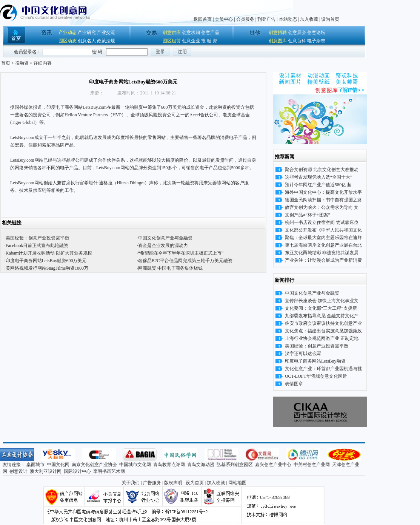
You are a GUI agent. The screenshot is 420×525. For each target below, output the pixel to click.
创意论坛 (316, 32)
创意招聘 (278, 32)
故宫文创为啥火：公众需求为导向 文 (322, 207)
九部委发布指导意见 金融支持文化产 (322, 316)
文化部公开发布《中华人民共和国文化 (323, 230)
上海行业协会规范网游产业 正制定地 (322, 338)
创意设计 (18, 471)
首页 (6, 63)
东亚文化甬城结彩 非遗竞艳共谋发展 (322, 253)
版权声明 (173, 483)
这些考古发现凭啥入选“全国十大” (319, 177)
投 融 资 (209, 41)
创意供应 (172, 32)
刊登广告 (266, 19)
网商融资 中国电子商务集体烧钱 (170, 268)
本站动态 (288, 19)
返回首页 (203, 19)
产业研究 (87, 32)
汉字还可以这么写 (303, 354)
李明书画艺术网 (109, 471)
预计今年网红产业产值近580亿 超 (318, 185)
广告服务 (152, 483)
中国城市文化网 (135, 465)
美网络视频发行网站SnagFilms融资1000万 (47, 268)
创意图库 (278, 41)
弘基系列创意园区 (235, 465)
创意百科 (297, 41)
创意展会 (297, 32)
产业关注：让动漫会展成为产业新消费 (323, 260)
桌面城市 (35, 465)
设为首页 (330, 19)
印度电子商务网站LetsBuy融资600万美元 (46, 261)
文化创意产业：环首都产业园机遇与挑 (323, 369)
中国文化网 (58, 465)
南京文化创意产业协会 (94, 465)
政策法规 (106, 41)
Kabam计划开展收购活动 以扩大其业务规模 (49, 253)
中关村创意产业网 (312, 465)
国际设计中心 (77, 471)
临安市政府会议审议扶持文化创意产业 (323, 323)
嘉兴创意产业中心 (273, 465)
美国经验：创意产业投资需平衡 (37, 238)
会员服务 (245, 19)
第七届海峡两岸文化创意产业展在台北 (323, 245)
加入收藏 (309, 19)
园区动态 (68, 41)
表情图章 (294, 384)
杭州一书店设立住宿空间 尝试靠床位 (322, 222)
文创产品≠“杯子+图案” (308, 215)
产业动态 (68, 32)
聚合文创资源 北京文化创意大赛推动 (322, 170)
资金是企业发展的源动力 (163, 246)
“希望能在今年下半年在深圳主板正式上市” (181, 253)
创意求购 (191, 32)
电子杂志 (316, 41)
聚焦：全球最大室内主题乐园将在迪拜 (323, 238)
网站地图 (237, 483)
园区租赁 (172, 41)
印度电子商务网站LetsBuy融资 (315, 361)
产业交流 (106, 32)
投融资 (22, 63)
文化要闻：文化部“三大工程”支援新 (321, 308)
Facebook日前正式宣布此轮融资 (37, 246)
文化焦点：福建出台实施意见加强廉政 (323, 331)
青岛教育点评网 (169, 465)
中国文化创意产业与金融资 (165, 238)
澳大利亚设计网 (46, 471)
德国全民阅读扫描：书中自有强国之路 (323, 200)
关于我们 (131, 483)
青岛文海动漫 (201, 465)
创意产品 (210, 32)
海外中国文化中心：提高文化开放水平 (323, 192)
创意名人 (87, 41)
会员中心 (224, 19)
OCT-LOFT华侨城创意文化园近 (316, 376)
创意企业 (191, 41)
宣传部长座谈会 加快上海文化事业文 (322, 301)
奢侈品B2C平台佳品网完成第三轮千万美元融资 (185, 261)
